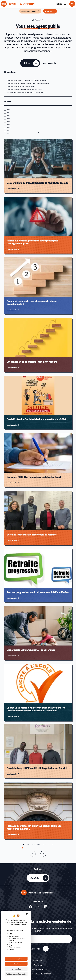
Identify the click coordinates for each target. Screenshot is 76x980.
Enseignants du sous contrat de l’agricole (21, 86)
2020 (9, 128)
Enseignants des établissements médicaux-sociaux (24, 89)
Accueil (36, 20)
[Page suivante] (43, 854)
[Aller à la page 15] (53, 844)
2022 (9, 122)
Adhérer (50, 11)
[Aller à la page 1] (23, 844)
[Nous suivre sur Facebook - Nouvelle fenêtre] (30, 907)
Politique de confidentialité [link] (16, 974)
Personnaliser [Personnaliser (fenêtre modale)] (16, 969)
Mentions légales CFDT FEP (38, 969)
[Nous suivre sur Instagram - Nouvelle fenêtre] (38, 907)
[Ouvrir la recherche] (72, 4)
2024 (9, 116)
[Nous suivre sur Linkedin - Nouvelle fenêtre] (46, 907)
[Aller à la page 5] (44, 844)
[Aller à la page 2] (28, 844)
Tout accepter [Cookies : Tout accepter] (16, 959)
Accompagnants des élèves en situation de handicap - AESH (27, 92)
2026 (9, 110)
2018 (8, 134)
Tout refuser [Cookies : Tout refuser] (16, 964)
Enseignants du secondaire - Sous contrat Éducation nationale (28, 83)
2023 (9, 119)
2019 (8, 131)
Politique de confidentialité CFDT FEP (38, 974)
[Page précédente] (33, 854)
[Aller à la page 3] (33, 844)
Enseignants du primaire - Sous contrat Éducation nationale (27, 80)
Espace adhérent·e (30, 11)
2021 (8, 125)
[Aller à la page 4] (39, 844)
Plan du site (38, 965)
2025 (9, 113)
